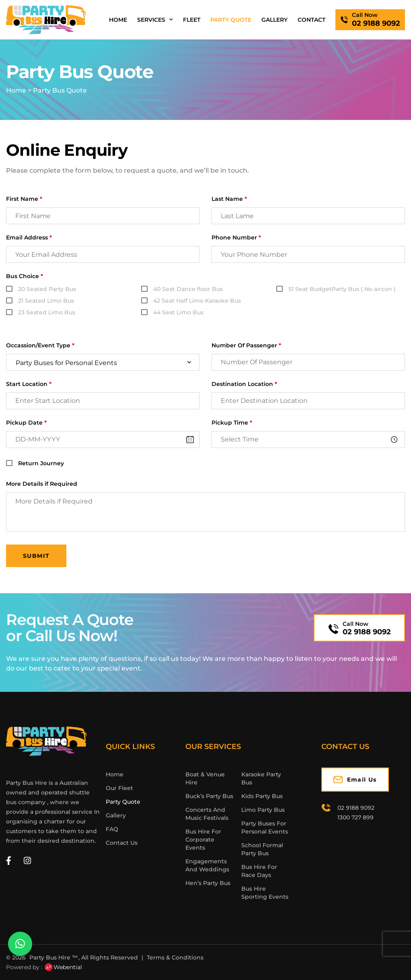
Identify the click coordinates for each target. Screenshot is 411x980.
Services (155, 20)
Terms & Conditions (175, 957)
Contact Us (122, 843)
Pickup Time (232, 423)
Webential (63, 967)
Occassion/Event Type (40, 346)
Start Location (29, 384)
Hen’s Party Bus (208, 883)
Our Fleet (119, 788)
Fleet (192, 20)
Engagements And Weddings (207, 865)
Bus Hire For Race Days (259, 871)
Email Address (29, 238)
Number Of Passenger (246, 346)
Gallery (274, 20)
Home (118, 20)
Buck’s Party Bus (209, 796)
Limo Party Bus (263, 810)
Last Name (229, 199)
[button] (20, 944)
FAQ (112, 829)
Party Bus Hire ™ (53, 957)
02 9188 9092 (367, 632)
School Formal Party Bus (262, 849)
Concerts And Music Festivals (207, 814)
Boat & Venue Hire (205, 778)
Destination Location (244, 384)
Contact (311, 20)
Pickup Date (26, 423)
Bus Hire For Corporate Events (203, 840)
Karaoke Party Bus (261, 778)
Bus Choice (25, 276)
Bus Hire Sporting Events (265, 893)
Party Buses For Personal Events (265, 827)
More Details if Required (42, 484)
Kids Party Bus (262, 796)
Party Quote (231, 20)
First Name (24, 199)
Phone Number (236, 238)
